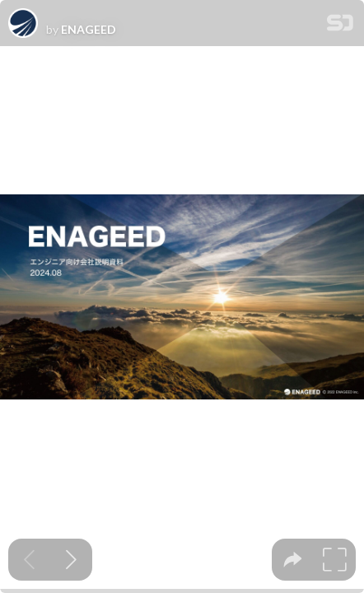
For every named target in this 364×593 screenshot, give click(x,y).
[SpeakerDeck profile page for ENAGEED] (23, 24)
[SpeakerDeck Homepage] (340, 26)
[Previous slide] (29, 560)
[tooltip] (293, 560)
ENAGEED (89, 30)
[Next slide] (71, 560)
